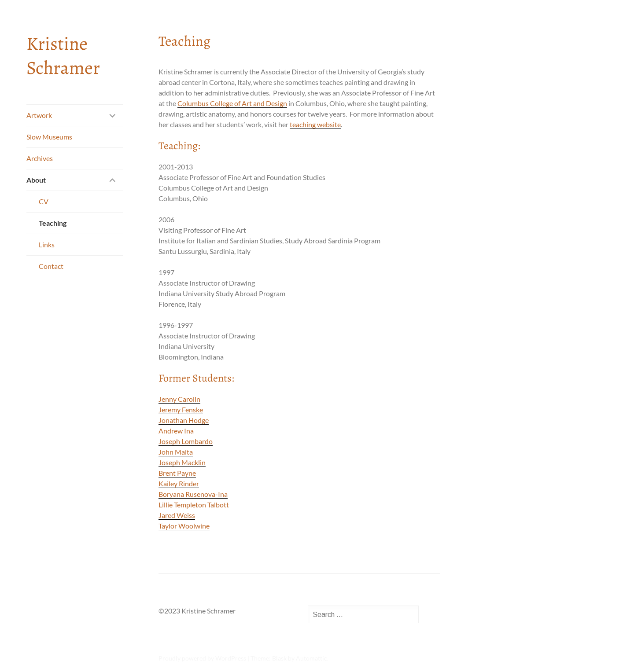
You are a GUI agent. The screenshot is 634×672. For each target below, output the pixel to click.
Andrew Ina (176, 431)
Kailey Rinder (179, 483)
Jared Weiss (177, 515)
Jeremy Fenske (181, 409)
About (36, 180)
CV (44, 201)
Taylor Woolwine (184, 526)
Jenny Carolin (179, 399)
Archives (40, 158)
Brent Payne (177, 473)
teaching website (315, 124)
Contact (51, 266)
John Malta (176, 452)
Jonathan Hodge (184, 420)
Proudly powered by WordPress (202, 658)
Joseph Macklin (182, 462)
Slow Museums (49, 137)
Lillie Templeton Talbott (194, 505)
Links (47, 244)
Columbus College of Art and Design (232, 103)
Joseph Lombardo (186, 441)
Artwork (39, 115)
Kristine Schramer (63, 55)
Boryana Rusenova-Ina (193, 494)
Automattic (311, 658)
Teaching (53, 223)
